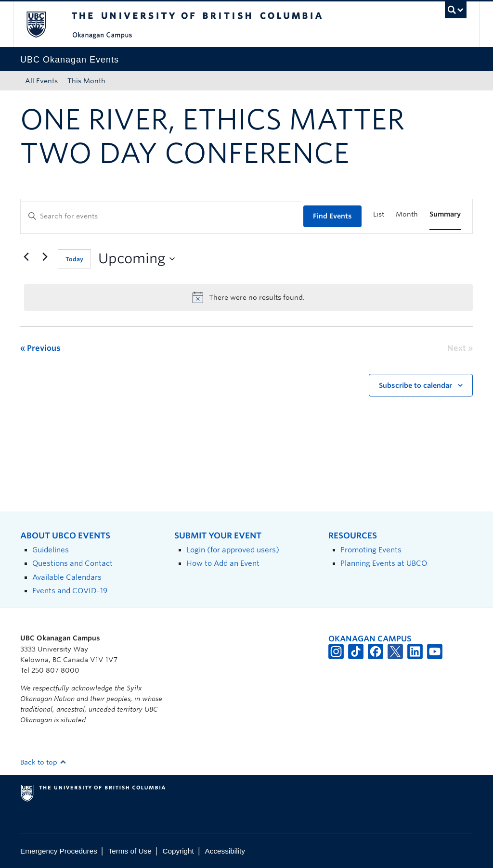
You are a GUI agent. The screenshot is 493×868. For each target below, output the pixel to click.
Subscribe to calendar (415, 385)
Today (74, 259)
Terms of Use (130, 851)
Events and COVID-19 (70, 591)
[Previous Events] (26, 257)
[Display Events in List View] (379, 214)
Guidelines (51, 550)
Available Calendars (67, 577)
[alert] (248, 297)
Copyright (178, 851)
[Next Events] (45, 257)
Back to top (43, 762)
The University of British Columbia (43, 24)
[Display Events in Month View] (407, 214)
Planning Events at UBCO (384, 563)
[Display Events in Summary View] (445, 214)
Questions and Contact (72, 563)
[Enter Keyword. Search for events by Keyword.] (162, 216)
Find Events (332, 216)
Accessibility (225, 851)
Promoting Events (371, 550)
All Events (41, 81)
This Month (86, 81)
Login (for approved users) (233, 550)
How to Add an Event (223, 563)
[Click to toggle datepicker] (136, 259)
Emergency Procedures (59, 851)
